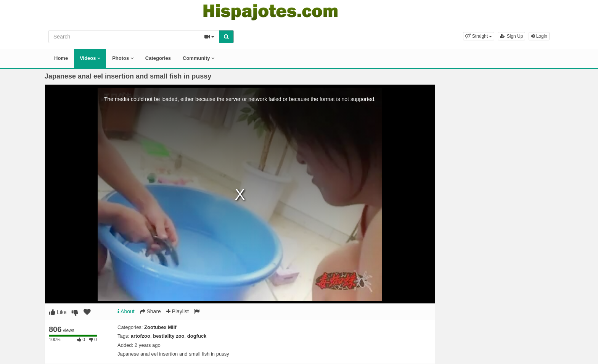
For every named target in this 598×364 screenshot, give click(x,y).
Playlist (178, 311)
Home (61, 58)
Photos (123, 58)
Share (150, 311)
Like (58, 312)
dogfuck (197, 336)
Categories (158, 58)
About (126, 311)
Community (199, 58)
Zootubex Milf (160, 327)
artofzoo (141, 336)
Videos (90, 58)
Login (539, 36)
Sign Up (511, 36)
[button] (479, 36)
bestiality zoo (169, 336)
